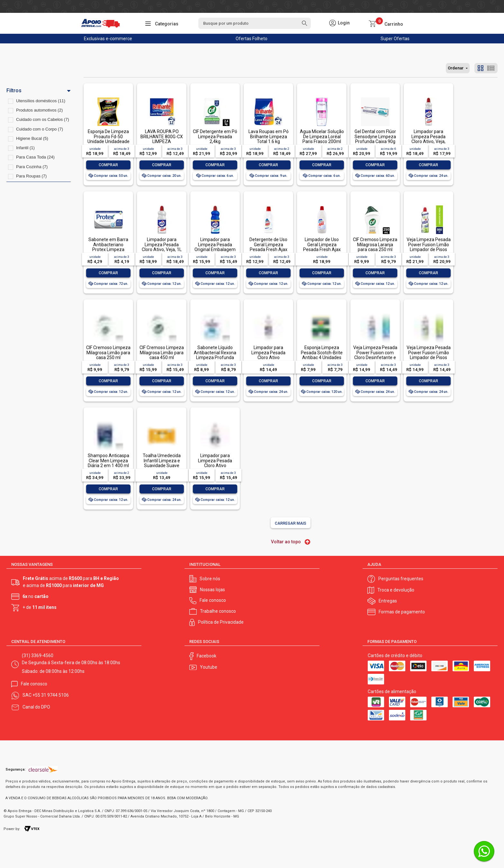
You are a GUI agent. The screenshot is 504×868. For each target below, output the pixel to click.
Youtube (209, 667)
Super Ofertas (395, 39)
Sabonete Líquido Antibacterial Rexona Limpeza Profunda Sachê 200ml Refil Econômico (215, 357)
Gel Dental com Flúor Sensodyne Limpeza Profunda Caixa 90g (375, 136)
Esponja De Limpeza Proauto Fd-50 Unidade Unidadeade (108, 136)
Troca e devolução (396, 590)
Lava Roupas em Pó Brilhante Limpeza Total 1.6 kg (269, 136)
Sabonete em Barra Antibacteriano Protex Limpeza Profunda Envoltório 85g (108, 249)
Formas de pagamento (402, 612)
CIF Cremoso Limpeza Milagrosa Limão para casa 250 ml (108, 353)
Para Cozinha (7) (32, 167)
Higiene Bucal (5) (32, 138)
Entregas (388, 601)
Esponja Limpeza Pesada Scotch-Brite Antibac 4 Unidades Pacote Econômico (322, 355)
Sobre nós (210, 579)
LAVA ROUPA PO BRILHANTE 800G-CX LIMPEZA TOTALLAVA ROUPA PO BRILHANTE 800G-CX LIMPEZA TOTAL (162, 144)
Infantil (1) (25, 148)
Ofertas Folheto (252, 39)
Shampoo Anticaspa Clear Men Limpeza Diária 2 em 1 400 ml (108, 461)
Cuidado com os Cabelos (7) (43, 119)
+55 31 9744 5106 (51, 695)
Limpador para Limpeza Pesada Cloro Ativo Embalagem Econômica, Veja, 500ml (269, 360)
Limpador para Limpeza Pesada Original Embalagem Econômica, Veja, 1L (215, 247)
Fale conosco (213, 600)
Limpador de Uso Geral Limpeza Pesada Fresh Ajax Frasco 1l (322, 247)
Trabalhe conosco (218, 611)
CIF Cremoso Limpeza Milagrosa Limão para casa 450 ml (162, 353)
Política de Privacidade (221, 622)
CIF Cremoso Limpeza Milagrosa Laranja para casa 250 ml (375, 244)
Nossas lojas (212, 590)
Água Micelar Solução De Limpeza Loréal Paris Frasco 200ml (322, 136)
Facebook (207, 656)
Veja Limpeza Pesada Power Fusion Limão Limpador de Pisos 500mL (429, 355)
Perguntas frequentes (401, 579)
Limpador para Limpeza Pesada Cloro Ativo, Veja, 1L (162, 244)
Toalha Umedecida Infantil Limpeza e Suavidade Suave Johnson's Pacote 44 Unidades (162, 466)
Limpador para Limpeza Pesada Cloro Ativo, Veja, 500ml (428, 139)
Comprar (108, 165)
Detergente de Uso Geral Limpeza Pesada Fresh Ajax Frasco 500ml (268, 247)
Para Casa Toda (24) (35, 157)
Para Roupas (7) (31, 176)
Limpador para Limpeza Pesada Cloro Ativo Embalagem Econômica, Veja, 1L (215, 466)
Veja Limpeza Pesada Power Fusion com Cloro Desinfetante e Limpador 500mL (375, 355)
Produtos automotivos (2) (39, 110)
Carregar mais (291, 523)
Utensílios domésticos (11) (41, 101)
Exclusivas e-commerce (108, 39)
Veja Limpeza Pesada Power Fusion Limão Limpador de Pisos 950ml (429, 247)
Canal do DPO (36, 707)
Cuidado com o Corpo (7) (40, 129)
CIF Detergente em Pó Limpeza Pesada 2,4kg (215, 136)
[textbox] (255, 23)
